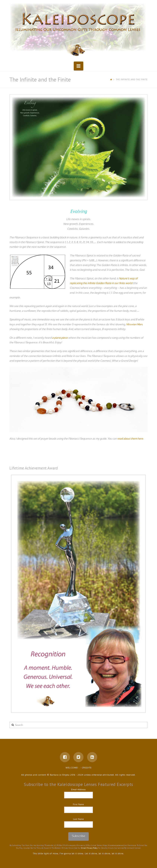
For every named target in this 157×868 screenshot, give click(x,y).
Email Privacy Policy (89, 848)
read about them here (130, 439)
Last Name (78, 819)
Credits (87, 768)
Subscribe (78, 836)
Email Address (78, 790)
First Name (78, 804)
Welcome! (72, 768)
